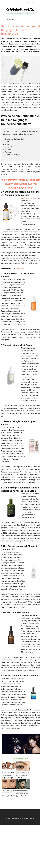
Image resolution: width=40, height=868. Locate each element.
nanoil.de (21, 268)
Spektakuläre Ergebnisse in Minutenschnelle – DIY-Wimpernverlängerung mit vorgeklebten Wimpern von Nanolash (9, 794)
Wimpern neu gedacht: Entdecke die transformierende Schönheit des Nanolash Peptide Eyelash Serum (9, 776)
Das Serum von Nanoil (29, 198)
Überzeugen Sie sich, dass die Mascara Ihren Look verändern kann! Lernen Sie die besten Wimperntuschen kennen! (23, 794)
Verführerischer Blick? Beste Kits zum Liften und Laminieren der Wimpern (23, 775)
